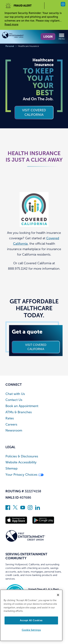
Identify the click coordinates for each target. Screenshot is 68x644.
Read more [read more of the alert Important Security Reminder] (11, 24)
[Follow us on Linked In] (38, 509)
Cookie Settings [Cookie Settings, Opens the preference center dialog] (31, 630)
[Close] (58, 595)
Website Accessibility (21, 462)
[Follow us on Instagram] (30, 509)
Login (48, 37)
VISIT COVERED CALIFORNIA (34, 112)
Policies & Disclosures (22, 456)
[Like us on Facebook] (8, 509)
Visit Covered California (36, 347)
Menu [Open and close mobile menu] (62, 37)
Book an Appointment (22, 406)
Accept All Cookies (31, 620)
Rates (10, 418)
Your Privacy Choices (24, 475)
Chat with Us (15, 394)
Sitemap (12, 469)
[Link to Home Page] (18, 36)
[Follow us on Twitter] (15, 509)
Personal (10, 46)
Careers (11, 425)
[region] (31, 615)
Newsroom (14, 431)
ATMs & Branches (19, 412)
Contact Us (14, 400)
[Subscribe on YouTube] (23, 509)
